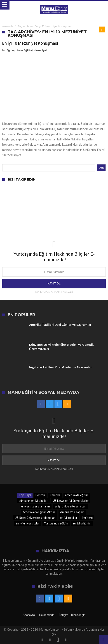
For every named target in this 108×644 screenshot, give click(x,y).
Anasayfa (8, 26)
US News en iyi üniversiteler (71, 501)
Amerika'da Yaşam (72, 512)
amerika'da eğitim (77, 495)
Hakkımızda (47, 615)
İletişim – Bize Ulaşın (72, 615)
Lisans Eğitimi (24, 50)
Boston (40, 495)
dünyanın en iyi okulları (33, 501)
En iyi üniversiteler (28, 523)
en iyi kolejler (69, 518)
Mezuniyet (40, 50)
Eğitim (11, 50)
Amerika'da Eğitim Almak (39, 512)
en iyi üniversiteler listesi (70, 506)
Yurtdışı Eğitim (82, 523)
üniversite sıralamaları (36, 506)
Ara (101, 168)
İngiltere (87, 518)
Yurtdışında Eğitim (56, 523)
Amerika (55, 495)
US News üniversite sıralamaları (35, 518)
